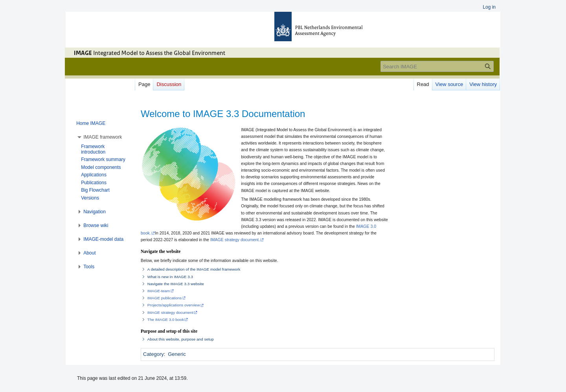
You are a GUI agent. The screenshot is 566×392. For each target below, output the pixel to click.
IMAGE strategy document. (235, 240)
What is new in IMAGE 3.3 (170, 277)
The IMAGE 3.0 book (166, 320)
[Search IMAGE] (437, 66)
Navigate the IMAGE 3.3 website (176, 284)
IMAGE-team (159, 291)
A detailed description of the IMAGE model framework (194, 269)
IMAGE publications (165, 298)
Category (153, 354)
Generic (177, 354)
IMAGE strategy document (170, 312)
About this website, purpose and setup (181, 339)
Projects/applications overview (174, 305)
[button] (103, 137)
